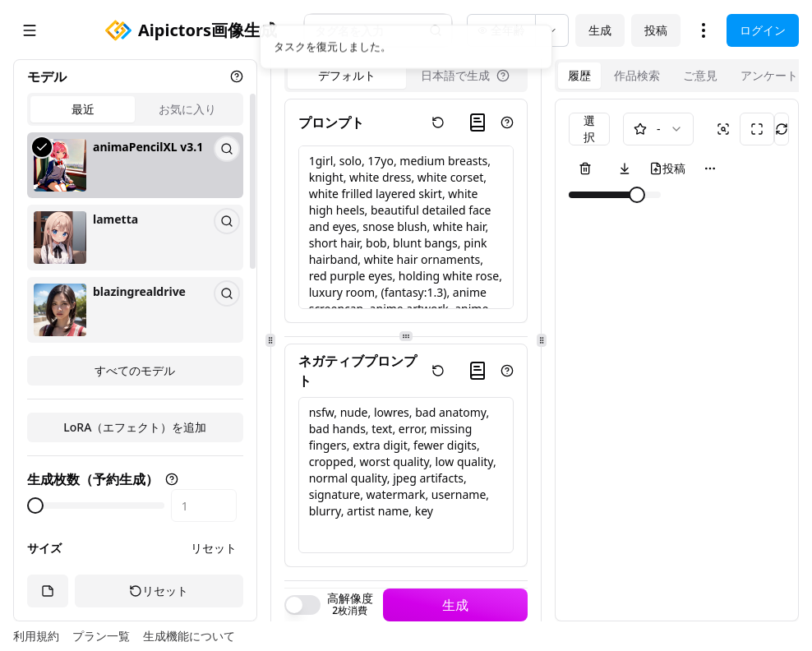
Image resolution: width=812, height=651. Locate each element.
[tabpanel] (135, 259)
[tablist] (135, 109)
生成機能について (189, 636)
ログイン (763, 30)
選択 (589, 129)
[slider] (35, 506)
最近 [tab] (83, 109)
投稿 (656, 30)
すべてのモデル (135, 370)
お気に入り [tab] (187, 109)
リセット (214, 548)
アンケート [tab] (769, 75)
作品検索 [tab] (637, 75)
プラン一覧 (101, 636)
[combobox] (658, 129)
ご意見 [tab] (700, 75)
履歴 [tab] (579, 75)
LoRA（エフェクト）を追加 (135, 427)
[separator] (271, 340)
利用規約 (36, 636)
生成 (600, 30)
